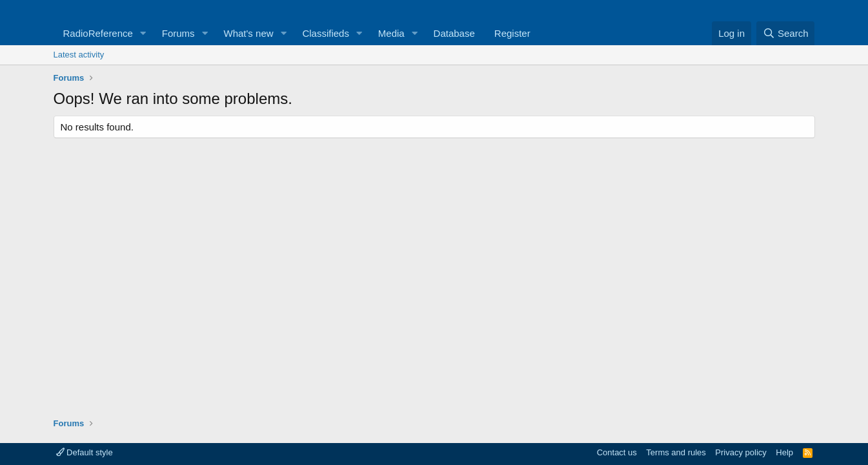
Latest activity (79, 55)
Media (391, 33)
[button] (143, 33)
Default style (85, 452)
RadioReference (98, 33)
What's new (249, 33)
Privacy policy (741, 452)
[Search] (786, 33)
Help (784, 452)
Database (454, 33)
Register (512, 33)
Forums (178, 33)
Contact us (617, 452)
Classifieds (326, 33)
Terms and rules (676, 452)
